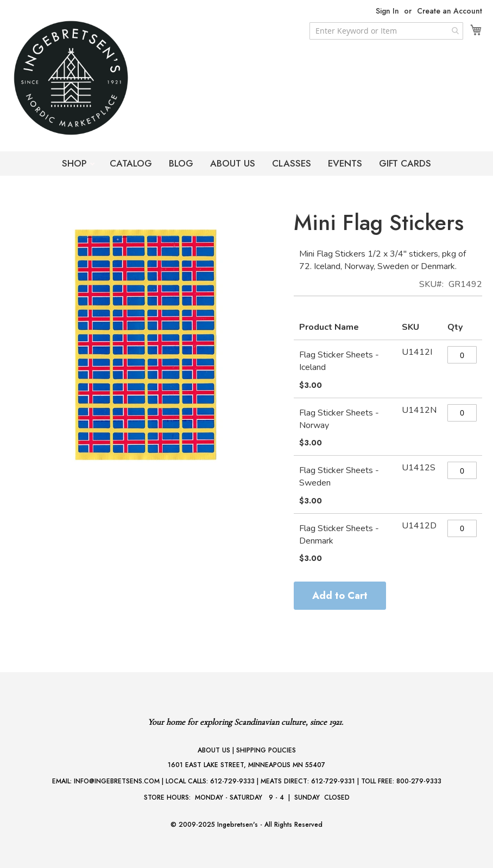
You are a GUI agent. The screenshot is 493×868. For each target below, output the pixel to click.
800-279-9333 (419, 781)
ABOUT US (233, 163)
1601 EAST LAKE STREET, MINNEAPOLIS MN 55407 (246, 765)
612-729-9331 (333, 781)
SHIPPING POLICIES (266, 750)
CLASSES (292, 163)
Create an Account (450, 11)
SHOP (76, 163)
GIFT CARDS (405, 163)
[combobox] (386, 31)
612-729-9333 (232, 781)
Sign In (387, 11)
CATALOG (131, 163)
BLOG (181, 163)
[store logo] (92, 78)
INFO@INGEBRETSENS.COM (117, 781)
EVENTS (345, 163)
